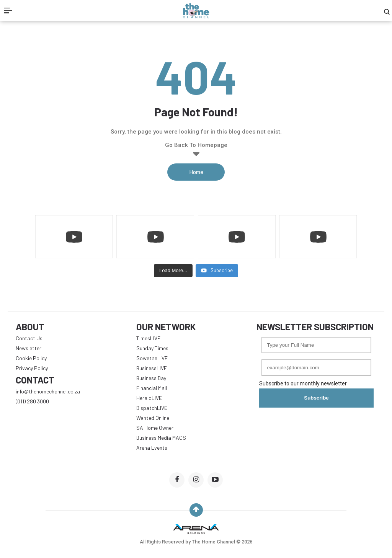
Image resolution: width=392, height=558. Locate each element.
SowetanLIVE (152, 358)
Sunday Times (152, 348)
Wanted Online (153, 418)
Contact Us (29, 338)
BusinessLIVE (152, 368)
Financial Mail (152, 388)
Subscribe (316, 398)
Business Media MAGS (161, 438)
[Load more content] (173, 271)
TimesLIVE (148, 338)
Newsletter (29, 348)
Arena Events (152, 448)
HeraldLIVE (149, 398)
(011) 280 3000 (32, 401)
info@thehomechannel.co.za (48, 391)
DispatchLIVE (152, 408)
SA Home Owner (155, 428)
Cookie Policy (31, 358)
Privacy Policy (32, 368)
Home (196, 172)
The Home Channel (214, 542)
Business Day (151, 378)
